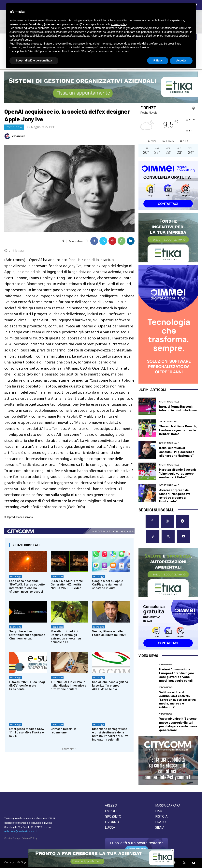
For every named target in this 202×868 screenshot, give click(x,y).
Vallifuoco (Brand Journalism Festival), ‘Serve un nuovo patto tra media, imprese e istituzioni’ (177, 700)
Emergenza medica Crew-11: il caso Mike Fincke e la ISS (27, 732)
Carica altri (70, 749)
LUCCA (110, 827)
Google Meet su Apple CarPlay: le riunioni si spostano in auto (108, 585)
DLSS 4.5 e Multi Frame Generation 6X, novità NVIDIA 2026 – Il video (67, 585)
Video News (166, 665)
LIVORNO (112, 822)
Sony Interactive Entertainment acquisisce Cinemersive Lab (27, 635)
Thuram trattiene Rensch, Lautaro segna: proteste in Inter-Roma (178, 430)
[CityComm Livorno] (168, 760)
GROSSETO (113, 816)
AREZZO (111, 805)
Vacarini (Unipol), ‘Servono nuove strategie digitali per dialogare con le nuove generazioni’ (178, 724)
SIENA (160, 827)
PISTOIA (161, 816)
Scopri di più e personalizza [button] (34, 60)
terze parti (71, 28)
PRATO (160, 822)
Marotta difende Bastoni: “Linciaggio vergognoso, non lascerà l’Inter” (178, 473)
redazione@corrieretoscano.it (21, 831)
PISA (159, 811)
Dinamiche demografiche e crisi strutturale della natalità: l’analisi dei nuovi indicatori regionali (110, 734)
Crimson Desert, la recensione (64, 731)
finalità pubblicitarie (32, 36)
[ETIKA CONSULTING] (101, 87)
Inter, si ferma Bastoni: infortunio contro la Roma (178, 408)
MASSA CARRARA (168, 805)
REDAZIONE (18, 136)
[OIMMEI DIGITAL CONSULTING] (168, 186)
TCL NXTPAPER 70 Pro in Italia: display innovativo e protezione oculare (69, 686)
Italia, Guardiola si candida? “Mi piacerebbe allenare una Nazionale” (177, 451)
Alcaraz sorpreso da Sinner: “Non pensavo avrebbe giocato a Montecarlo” (175, 496)
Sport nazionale (169, 402)
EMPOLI (111, 811)
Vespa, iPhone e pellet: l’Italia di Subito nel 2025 (109, 633)
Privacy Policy (29, 838)
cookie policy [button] (119, 24)
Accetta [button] (181, 60)
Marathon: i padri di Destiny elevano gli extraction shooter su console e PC (66, 637)
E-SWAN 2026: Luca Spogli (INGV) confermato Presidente (28, 686)
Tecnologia (14, 127)
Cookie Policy (12, 838)
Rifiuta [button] (158, 60)
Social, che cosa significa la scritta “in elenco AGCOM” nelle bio (110, 686)
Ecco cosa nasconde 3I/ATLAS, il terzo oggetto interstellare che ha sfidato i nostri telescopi (27, 586)
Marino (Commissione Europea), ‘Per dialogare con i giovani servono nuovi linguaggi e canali (177, 675)
